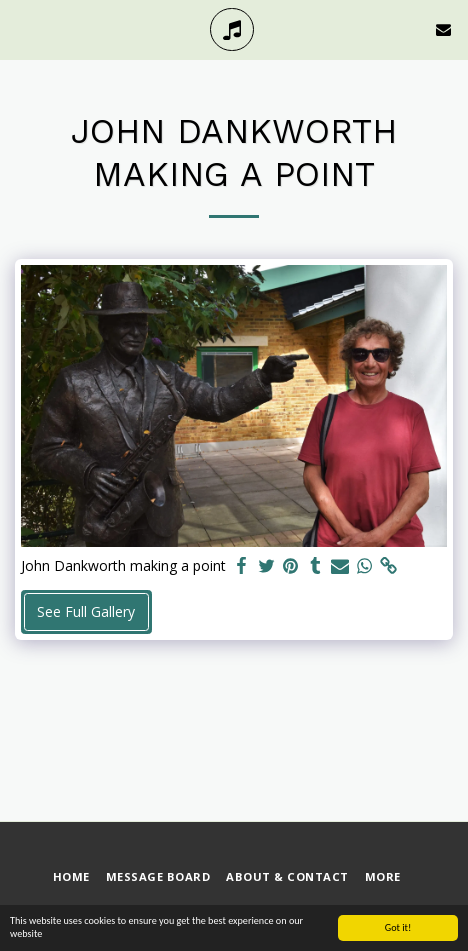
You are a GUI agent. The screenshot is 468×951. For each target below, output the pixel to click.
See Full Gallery (86, 611)
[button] (22, 28)
